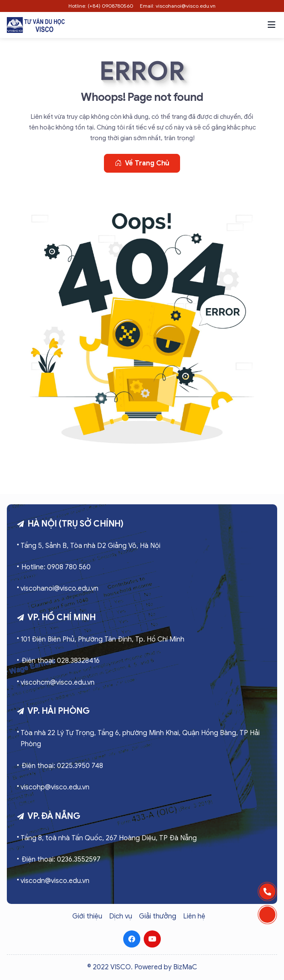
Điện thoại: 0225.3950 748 (62, 766)
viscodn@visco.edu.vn (55, 881)
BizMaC (185, 967)
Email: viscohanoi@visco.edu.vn (178, 6)
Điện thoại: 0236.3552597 (61, 859)
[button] (272, 25)
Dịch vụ (121, 916)
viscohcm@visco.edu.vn (58, 683)
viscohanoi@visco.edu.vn (59, 589)
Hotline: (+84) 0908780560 (101, 6)
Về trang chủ (142, 163)
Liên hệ (194, 916)
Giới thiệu (87, 916)
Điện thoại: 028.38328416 (61, 661)
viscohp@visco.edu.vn (55, 787)
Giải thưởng (158, 916)
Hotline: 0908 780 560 (56, 567)
